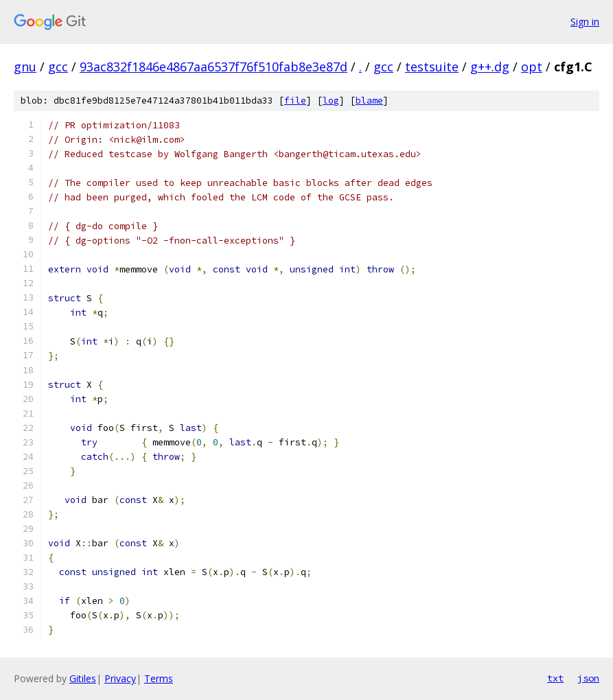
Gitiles (83, 678)
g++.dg (490, 67)
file (295, 101)
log (331, 101)
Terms (159, 678)
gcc (58, 67)
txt (555, 678)
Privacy (120, 678)
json (588, 678)
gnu (25, 67)
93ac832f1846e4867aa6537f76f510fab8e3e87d (213, 67)
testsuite (432, 67)
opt (532, 67)
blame (369, 101)
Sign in (585, 22)
